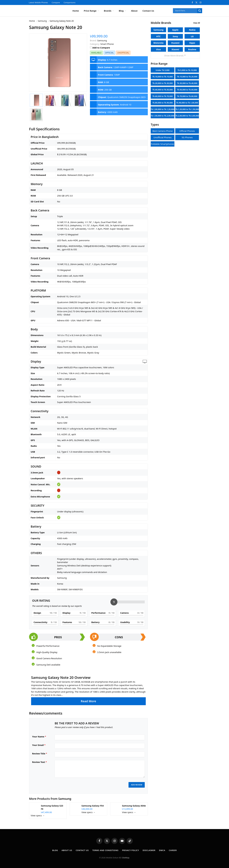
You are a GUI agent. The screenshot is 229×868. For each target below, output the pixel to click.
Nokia (192, 30)
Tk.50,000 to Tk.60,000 (187, 90)
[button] (88, 690)
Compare (56, 2)
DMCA (162, 850)
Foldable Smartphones (163, 144)
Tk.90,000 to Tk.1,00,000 (187, 103)
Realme (192, 49)
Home (76, 11)
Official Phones (187, 131)
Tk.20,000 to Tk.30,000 (162, 83)
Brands (108, 11)
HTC (158, 36)
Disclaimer (149, 850)
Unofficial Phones (162, 137)
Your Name (39, 737)
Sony (175, 36)
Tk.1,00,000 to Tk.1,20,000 (162, 109)
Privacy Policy (131, 850)
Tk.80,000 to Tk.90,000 (162, 103)
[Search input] (186, 11)
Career (173, 850)
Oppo (192, 43)
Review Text (39, 762)
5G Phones (187, 137)
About (134, 11)
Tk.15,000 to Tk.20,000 (187, 77)
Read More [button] (88, 701)
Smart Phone (107, 44)
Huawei (175, 43)
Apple (175, 30)
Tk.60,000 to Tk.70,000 (162, 96)
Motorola (159, 43)
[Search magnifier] (200, 11)
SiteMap (126, 858)
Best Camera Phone (163, 131)
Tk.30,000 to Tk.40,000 (187, 83)
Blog (121, 11)
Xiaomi (175, 49)
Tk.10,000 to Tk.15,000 (162, 77)
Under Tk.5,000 (162, 70)
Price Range (90, 11)
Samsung (65, 799)
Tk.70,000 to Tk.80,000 (187, 96)
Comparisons (70, 2)
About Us (67, 850)
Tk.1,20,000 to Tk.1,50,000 (187, 109)
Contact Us (148, 11)
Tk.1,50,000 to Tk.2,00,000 (162, 116)
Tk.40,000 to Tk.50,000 (162, 90)
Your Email (39, 745)
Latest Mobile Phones (38, 2)
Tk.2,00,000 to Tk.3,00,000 (187, 116)
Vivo (158, 49)
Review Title (40, 753)
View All (197, 23)
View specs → (38, 815)
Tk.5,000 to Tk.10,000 (187, 70)
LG (192, 36)
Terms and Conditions (105, 850)
